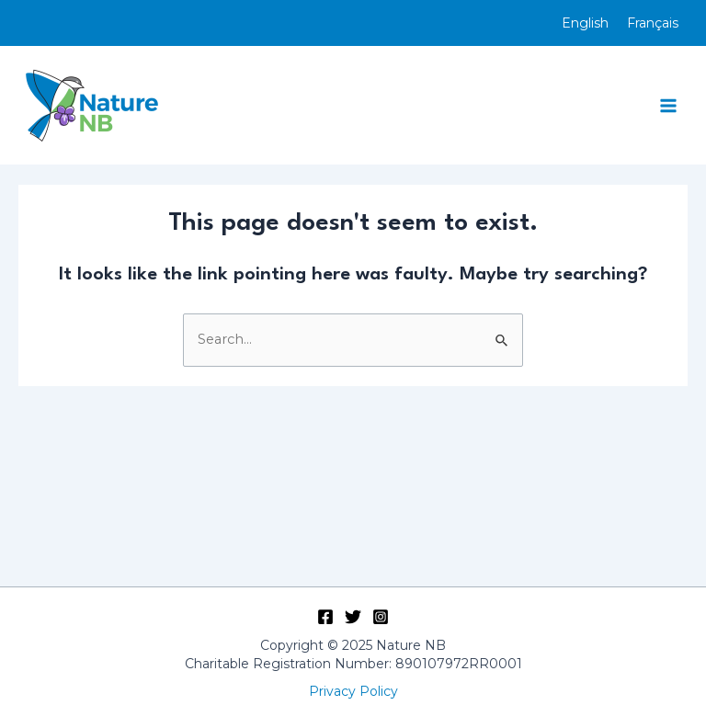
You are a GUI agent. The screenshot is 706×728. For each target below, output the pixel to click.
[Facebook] (325, 617)
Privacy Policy (353, 691)
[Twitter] (353, 617)
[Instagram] (381, 617)
